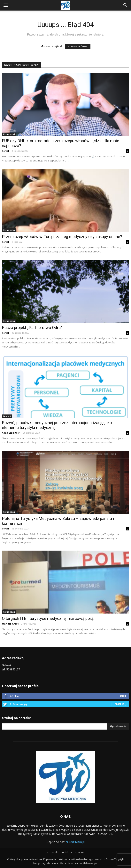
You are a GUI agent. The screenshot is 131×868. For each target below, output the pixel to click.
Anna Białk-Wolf (11, 433)
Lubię (123, 696)
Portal (5, 151)
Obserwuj (120, 704)
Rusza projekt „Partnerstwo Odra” (32, 328)
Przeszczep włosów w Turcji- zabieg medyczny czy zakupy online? (62, 237)
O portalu (53, 852)
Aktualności (9, 134)
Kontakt (80, 852)
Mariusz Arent (10, 624)
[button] (126, 5)
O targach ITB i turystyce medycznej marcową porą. (48, 618)
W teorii (7, 416)
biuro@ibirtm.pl (75, 842)
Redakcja (67, 852)
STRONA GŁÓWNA (78, 46)
